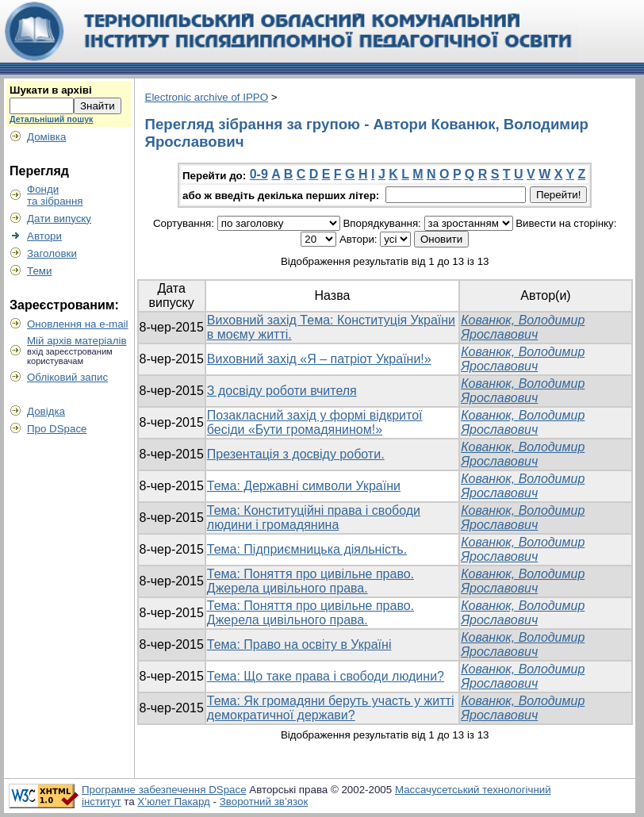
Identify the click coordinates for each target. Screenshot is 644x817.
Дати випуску (59, 219)
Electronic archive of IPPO (207, 97)
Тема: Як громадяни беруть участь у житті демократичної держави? (331, 708)
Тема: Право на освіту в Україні (299, 644)
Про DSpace (57, 429)
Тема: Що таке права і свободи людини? (326, 676)
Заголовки (52, 253)
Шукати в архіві (51, 90)
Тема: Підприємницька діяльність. (307, 549)
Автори (44, 236)
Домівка (46, 137)
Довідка (46, 411)
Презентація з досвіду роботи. (296, 454)
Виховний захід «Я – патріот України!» (319, 359)
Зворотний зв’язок (264, 802)
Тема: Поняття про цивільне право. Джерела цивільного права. (310, 581)
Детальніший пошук (51, 119)
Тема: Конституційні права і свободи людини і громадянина (314, 518)
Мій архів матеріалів (77, 341)
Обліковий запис (67, 377)
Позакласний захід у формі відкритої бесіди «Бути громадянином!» (315, 422)
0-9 (259, 174)
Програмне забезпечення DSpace (164, 790)
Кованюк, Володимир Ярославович (523, 327)
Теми (39, 271)
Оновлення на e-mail (78, 324)
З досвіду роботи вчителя (282, 391)
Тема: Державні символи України (304, 486)
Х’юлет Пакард (174, 802)
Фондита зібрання (55, 195)
